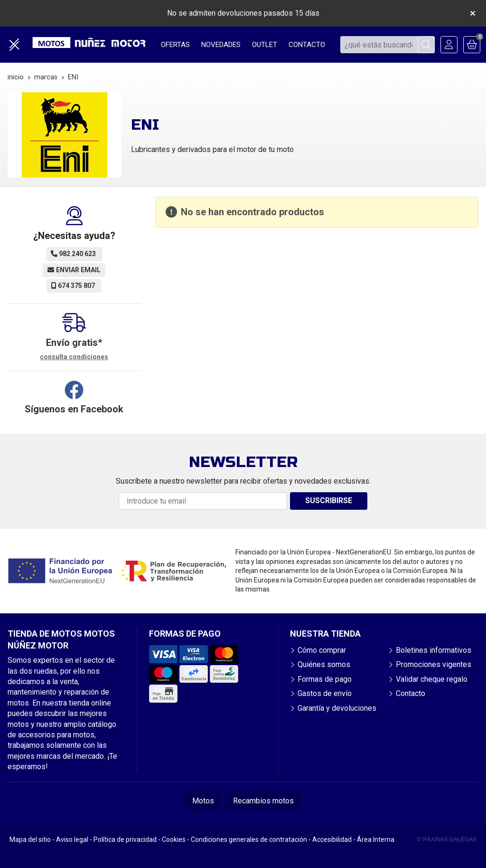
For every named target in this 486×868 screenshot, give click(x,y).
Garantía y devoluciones (337, 708)
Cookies (174, 839)
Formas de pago (325, 679)
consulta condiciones (74, 357)
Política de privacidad (125, 839)
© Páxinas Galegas (447, 839)
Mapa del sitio (30, 839)
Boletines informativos (434, 650)
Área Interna (376, 839)
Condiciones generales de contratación (249, 839)
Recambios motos (263, 801)
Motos (203, 801)
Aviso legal (72, 839)
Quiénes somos (324, 664)
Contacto (411, 693)
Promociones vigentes (434, 664)
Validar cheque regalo (432, 679)
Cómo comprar (322, 650)
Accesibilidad (332, 839)
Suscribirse (329, 501)
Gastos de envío (325, 693)
